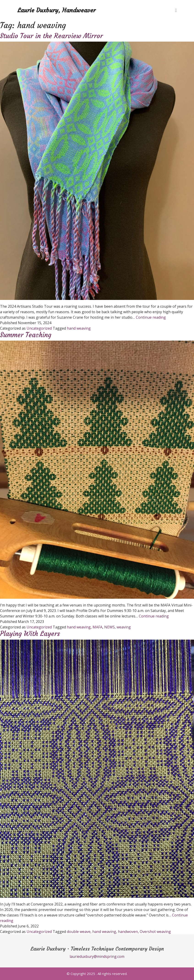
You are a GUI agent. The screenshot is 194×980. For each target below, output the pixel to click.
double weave (79, 932)
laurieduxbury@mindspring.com (97, 956)
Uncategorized (39, 328)
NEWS (109, 627)
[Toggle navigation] (176, 10)
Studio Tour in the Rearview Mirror (51, 36)
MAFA (97, 627)
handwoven (128, 932)
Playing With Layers (30, 634)
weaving (124, 627)
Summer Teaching (26, 335)
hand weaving (79, 328)
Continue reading (151, 317)
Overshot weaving (155, 932)
